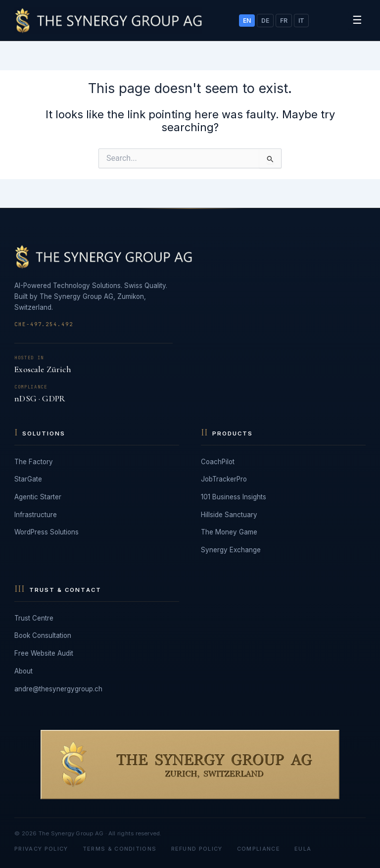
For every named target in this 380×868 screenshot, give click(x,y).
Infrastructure (36, 515)
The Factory (34, 462)
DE (265, 21)
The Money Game (229, 532)
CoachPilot (218, 462)
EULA (303, 849)
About (24, 671)
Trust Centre (34, 618)
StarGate (28, 479)
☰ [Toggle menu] (357, 20)
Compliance (259, 849)
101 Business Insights (234, 497)
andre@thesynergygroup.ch (58, 689)
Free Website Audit (44, 653)
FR (284, 21)
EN (247, 21)
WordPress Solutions (47, 532)
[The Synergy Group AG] (108, 21)
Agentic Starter (38, 497)
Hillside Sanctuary (229, 515)
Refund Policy (197, 849)
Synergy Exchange (231, 550)
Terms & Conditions (120, 849)
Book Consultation (43, 635)
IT (301, 21)
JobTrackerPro (224, 479)
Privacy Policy (41, 849)
